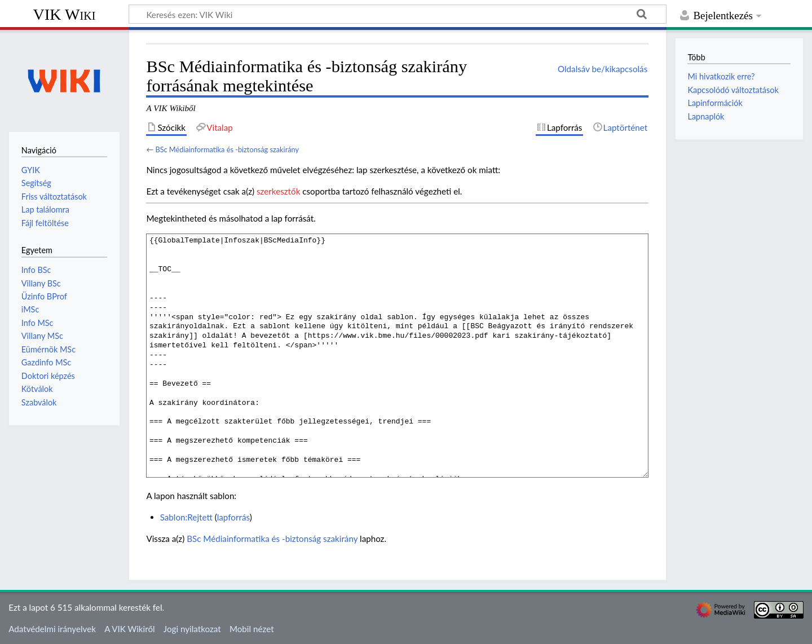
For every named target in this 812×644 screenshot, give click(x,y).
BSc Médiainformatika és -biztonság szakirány (227, 149)
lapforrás (233, 517)
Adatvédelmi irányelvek (52, 629)
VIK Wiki (65, 14)
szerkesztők (278, 191)
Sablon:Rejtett (186, 517)
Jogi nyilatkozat (192, 629)
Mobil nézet (252, 629)
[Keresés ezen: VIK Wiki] (398, 14)
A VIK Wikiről (129, 629)
